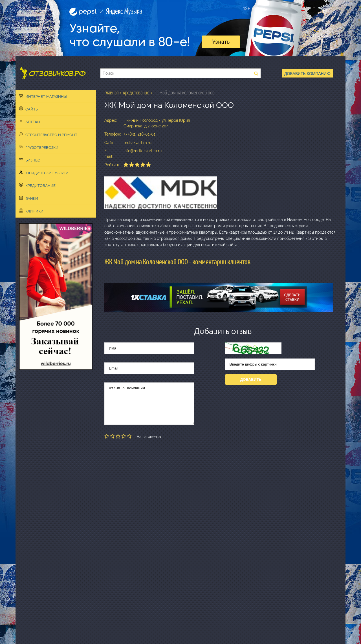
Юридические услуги (44, 172)
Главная (112, 93)
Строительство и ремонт (48, 134)
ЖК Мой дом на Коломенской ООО (184, 93)
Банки (28, 198)
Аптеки (29, 121)
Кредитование (37, 185)
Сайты (29, 109)
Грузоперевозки (39, 147)
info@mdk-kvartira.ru (143, 151)
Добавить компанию (307, 74)
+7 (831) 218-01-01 (139, 134)
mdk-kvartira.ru (137, 143)
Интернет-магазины (43, 96)
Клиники (31, 211)
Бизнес (29, 160)
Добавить (251, 379)
